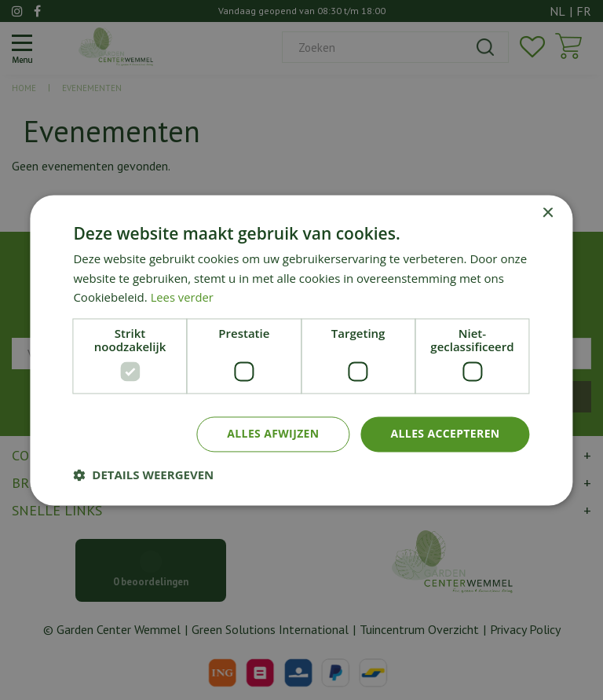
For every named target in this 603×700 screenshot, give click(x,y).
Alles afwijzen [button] (272, 433)
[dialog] (301, 350)
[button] (143, 475)
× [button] (548, 213)
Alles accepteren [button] (445, 433)
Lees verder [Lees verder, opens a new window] (183, 298)
